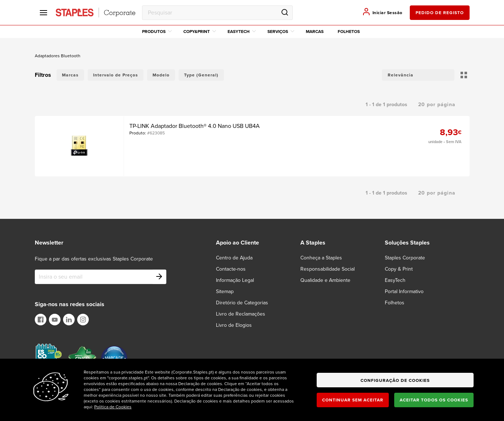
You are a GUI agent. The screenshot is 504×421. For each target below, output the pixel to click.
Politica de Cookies (113, 407)
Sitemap (225, 291)
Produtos (157, 32)
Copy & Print (399, 269)
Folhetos (349, 32)
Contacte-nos (231, 269)
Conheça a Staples (321, 258)
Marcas (315, 32)
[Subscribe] (159, 277)
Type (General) (201, 75)
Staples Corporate (405, 258)
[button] (418, 75)
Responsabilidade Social (328, 269)
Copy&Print (200, 32)
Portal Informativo (404, 291)
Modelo (161, 75)
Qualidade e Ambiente (325, 280)
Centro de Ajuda (234, 258)
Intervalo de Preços (116, 75)
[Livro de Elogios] (238, 325)
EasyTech (242, 32)
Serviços (281, 32)
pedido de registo (440, 13)
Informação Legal (235, 280)
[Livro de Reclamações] (245, 314)
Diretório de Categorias (242, 303)
